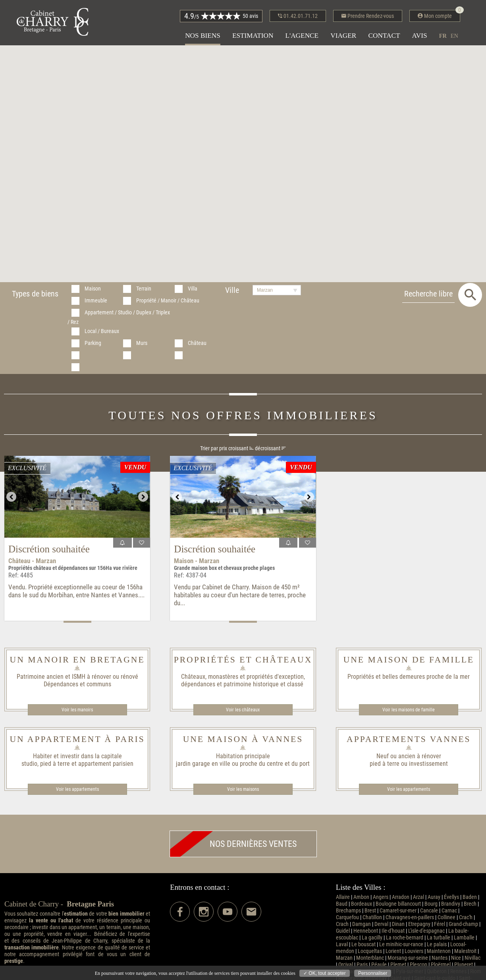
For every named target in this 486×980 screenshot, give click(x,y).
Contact (384, 36)
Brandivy (451, 904)
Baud (342, 904)
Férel (440, 924)
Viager (343, 36)
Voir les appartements (77, 789)
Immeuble (96, 301)
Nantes (440, 958)
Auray (434, 897)
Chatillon (372, 917)
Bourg (431, 904)
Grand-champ (463, 924)
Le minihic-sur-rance (401, 944)
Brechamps (348, 911)
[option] (77, 497)
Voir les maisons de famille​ (409, 710)
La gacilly (372, 938)
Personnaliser (373, 973)
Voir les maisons (243, 789)
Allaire (343, 897)
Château (197, 343)
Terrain (144, 289)
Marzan (344, 958)
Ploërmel (441, 965)
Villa (193, 289)
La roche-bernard (405, 938)
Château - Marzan (32, 561)
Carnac (449, 911)
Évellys (451, 897)
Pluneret (464, 965)
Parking (93, 343)
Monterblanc (370, 958)
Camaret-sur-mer (398, 911)
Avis (420, 36)
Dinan (398, 924)
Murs (142, 343)
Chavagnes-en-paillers (410, 917)
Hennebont (366, 931)
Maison (93, 289)
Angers (381, 897)
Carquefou (347, 917)
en (454, 36)
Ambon (361, 897)
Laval (342, 944)
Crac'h (466, 917)
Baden (470, 897)
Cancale (429, 911)
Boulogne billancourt (398, 904)
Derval (381, 924)
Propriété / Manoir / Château (168, 301)
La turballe (439, 938)
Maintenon (439, 951)
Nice (456, 958)
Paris (362, 965)
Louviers (414, 951)
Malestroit (465, 951)
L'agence (302, 36)
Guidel (343, 931)
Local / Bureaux (102, 331)
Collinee (446, 917)
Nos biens (203, 36)
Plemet (398, 965)
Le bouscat (364, 944)
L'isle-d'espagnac (426, 931)
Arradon (401, 897)
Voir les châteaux (243, 710)
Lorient (393, 951)
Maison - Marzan (197, 561)
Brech (470, 904)
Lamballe (464, 938)
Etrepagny (419, 924)
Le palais (437, 944)
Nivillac (472, 958)
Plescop (418, 965)
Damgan (362, 924)
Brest (370, 911)
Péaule (379, 965)
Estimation (253, 36)
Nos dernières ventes (233, 844)
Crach (342, 924)
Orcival (346, 965)
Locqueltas (370, 951)
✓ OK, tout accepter (325, 973)
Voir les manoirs (77, 710)
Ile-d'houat (393, 931)
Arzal (418, 897)
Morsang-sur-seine (408, 958)
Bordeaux (362, 904)
